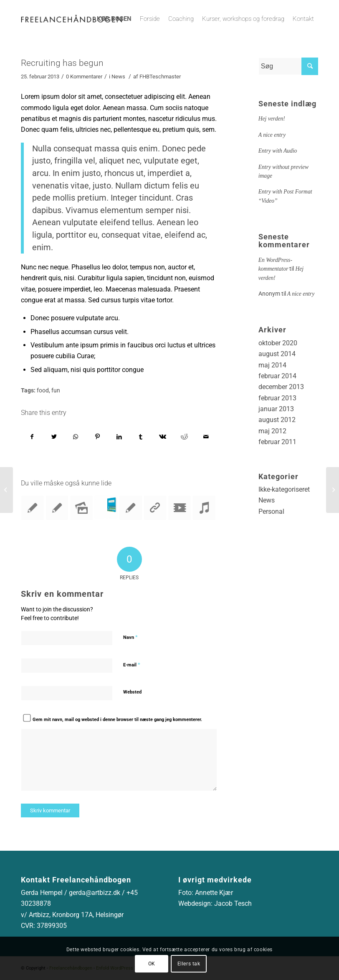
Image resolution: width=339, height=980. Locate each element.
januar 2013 (276, 409)
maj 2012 (272, 431)
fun (56, 391)
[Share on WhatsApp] (76, 437)
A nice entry (272, 135)
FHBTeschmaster (160, 77)
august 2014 (277, 354)
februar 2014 (277, 376)
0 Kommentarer (84, 77)
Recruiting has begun (62, 63)
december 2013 (281, 387)
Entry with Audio (278, 151)
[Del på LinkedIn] (119, 437)
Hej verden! (272, 119)
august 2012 (277, 420)
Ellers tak (189, 964)
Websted (132, 692)
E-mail (132, 665)
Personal (271, 511)
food (43, 391)
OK (152, 964)
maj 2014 (272, 365)
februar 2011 (277, 442)
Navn (130, 637)
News (118, 77)
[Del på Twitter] (54, 437)
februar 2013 (277, 398)
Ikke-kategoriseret (284, 489)
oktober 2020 (278, 343)
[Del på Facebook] (32, 437)
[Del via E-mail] (206, 437)
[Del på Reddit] (184, 437)
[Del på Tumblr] (141, 437)
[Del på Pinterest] (97, 437)
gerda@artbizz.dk (95, 893)
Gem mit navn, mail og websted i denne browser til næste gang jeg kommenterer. (117, 720)
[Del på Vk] (163, 437)
